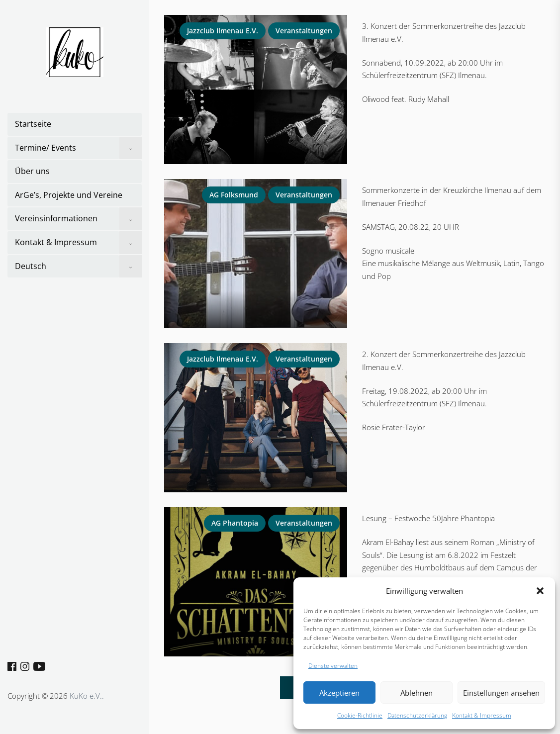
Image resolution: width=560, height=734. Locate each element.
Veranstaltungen (304, 31)
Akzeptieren (339, 693)
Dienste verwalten (333, 666)
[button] (540, 591)
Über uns (32, 171)
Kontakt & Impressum (482, 715)
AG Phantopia (235, 523)
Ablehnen (417, 693)
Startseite (33, 124)
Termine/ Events (46, 148)
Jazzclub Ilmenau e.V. (223, 31)
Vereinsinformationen (56, 218)
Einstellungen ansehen (501, 693)
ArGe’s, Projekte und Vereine (69, 195)
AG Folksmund (234, 195)
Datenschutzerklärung (417, 715)
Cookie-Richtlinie (360, 715)
